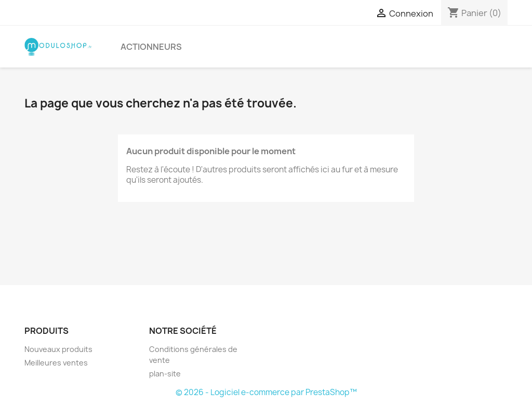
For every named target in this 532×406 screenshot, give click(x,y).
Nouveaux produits (58, 349)
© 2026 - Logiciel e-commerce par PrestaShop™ (266, 392)
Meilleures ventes (56, 363)
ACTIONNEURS (151, 47)
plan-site (165, 374)
